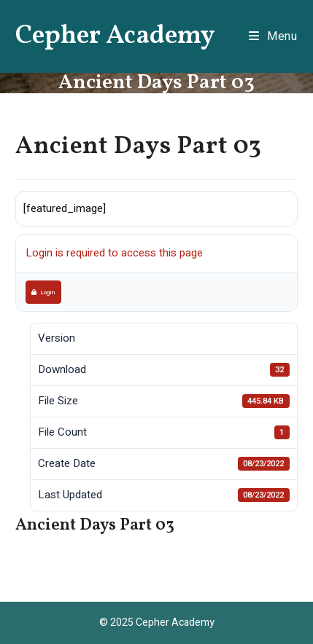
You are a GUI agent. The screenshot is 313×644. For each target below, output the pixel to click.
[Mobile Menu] (273, 36)
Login (43, 292)
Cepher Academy (115, 36)
